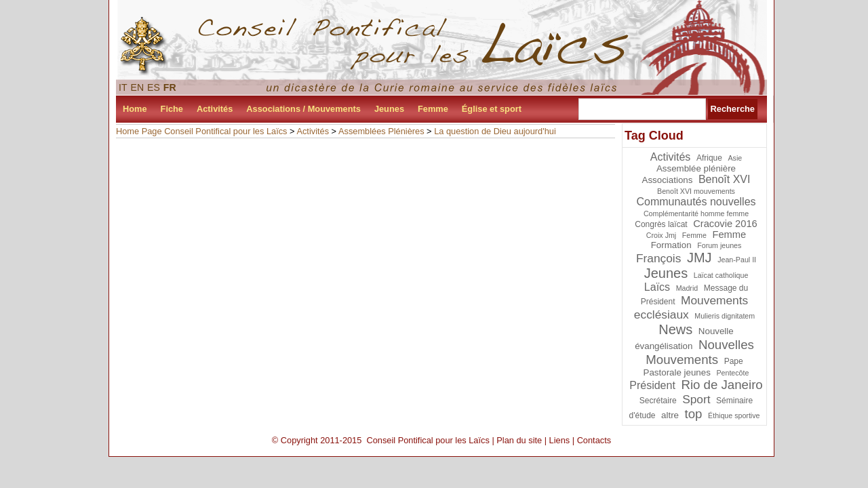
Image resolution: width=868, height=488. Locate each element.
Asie (735, 158)
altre (670, 415)
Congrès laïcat (661, 224)
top (694, 414)
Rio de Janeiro (722, 385)
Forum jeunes (719, 245)
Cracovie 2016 (725, 224)
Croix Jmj (661, 235)
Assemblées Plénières (381, 131)
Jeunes (389, 109)
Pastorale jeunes (677, 372)
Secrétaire (658, 401)
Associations (668, 180)
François (658, 258)
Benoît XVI (725, 179)
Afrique (709, 158)
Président (652, 385)
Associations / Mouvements (303, 109)
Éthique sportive (734, 415)
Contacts (594, 440)
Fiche (172, 109)
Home (135, 109)
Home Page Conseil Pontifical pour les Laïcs (202, 131)
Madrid (687, 288)
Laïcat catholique (721, 275)
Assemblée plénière (696, 168)
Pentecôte (732, 373)
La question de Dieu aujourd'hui (495, 131)
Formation (671, 245)
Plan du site (519, 440)
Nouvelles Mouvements (700, 352)
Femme (433, 109)
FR (170, 87)
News (675, 329)
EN (138, 87)
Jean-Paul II (737, 260)
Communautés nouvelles (696, 202)
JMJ (699, 258)
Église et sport (492, 109)
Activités (215, 109)
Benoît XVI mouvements (696, 191)
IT (123, 87)
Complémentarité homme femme (696, 213)
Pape (734, 361)
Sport (696, 399)
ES (154, 87)
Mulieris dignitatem (725, 316)
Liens (560, 440)
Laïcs (657, 287)
